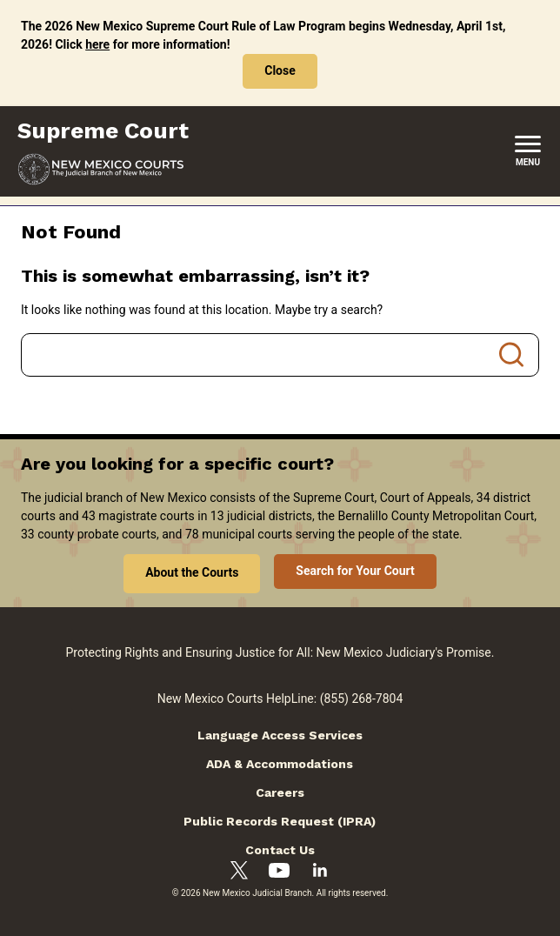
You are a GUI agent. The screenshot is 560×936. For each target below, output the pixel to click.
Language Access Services (280, 735)
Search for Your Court (355, 571)
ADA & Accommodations (280, 764)
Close (280, 70)
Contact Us (280, 850)
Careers (280, 792)
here (97, 44)
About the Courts (192, 572)
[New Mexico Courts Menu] (528, 151)
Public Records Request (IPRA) (280, 821)
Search (511, 355)
